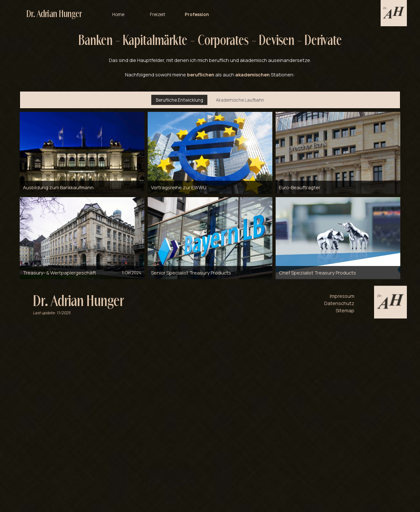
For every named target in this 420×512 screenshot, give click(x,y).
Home (118, 12)
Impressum (342, 296)
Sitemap (345, 310)
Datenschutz (339, 303)
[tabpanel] (210, 54)
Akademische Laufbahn (240, 100)
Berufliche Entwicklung (179, 100)
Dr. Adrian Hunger (54, 12)
